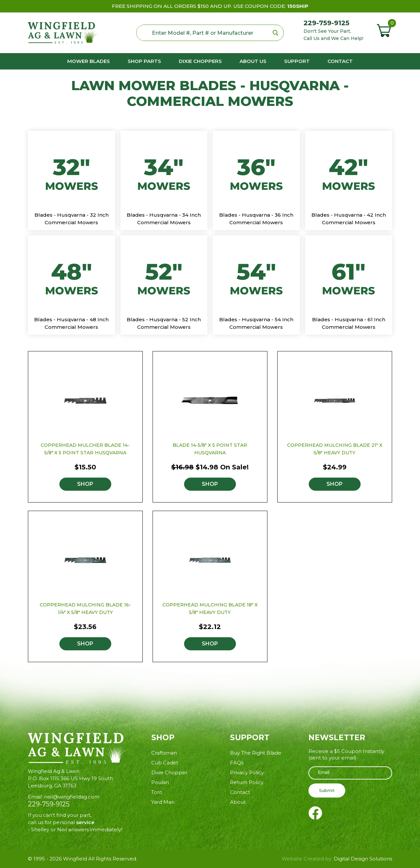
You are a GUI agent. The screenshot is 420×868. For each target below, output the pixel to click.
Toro (157, 792)
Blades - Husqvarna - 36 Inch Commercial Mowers (256, 219)
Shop (85, 484)
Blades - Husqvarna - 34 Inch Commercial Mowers (164, 219)
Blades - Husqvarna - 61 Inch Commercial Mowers (349, 323)
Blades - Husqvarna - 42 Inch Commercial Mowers (349, 219)
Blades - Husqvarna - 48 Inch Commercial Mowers (71, 323)
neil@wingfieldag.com (72, 797)
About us (253, 61)
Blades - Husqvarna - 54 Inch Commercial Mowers (256, 323)
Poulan (160, 782)
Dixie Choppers (200, 61)
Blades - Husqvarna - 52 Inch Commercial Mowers (164, 323)
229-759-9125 (326, 23)
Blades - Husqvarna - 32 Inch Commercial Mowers (72, 219)
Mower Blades (89, 61)
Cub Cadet (165, 763)
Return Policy (247, 782)
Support (297, 61)
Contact (340, 61)
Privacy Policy (247, 772)
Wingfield (75, 859)
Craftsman (164, 753)
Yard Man (163, 802)
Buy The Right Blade (256, 753)
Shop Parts (144, 61)
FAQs (237, 763)
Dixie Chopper (169, 772)
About (238, 802)
